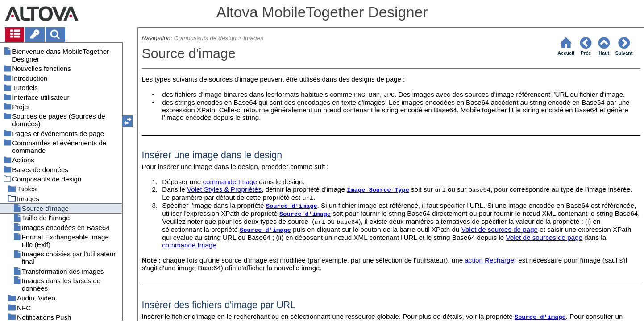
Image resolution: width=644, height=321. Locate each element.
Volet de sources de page (500, 229)
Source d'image (292, 206)
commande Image (230, 182)
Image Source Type (378, 190)
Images (253, 38)
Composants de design (205, 38)
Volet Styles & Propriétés (224, 189)
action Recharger (490, 260)
